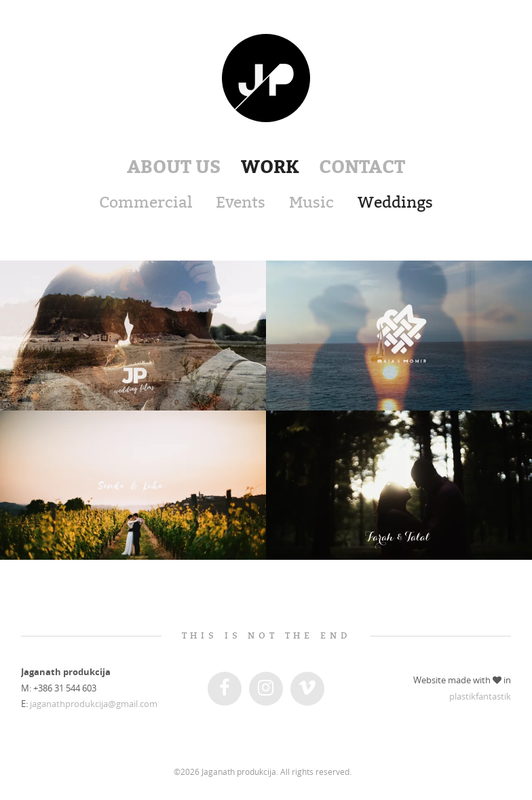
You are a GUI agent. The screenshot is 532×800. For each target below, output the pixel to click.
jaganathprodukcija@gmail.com (94, 704)
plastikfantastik (480, 696)
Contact (362, 167)
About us (174, 167)
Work (270, 167)
